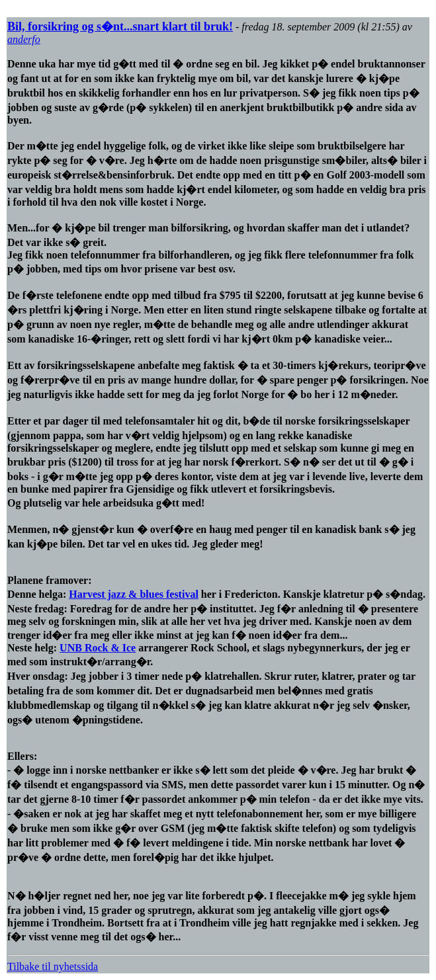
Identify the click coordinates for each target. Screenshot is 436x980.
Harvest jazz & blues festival (134, 594)
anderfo (24, 39)
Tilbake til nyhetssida (53, 966)
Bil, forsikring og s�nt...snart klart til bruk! (120, 26)
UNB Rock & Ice (98, 648)
